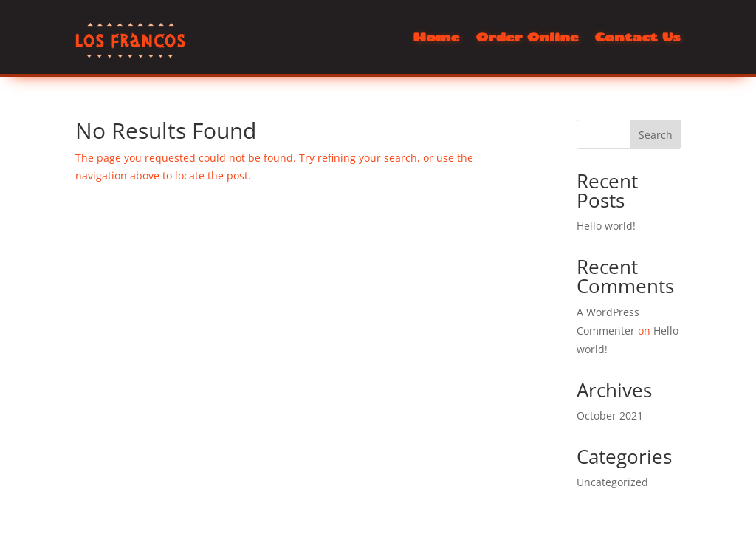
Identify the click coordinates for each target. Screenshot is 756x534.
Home (436, 38)
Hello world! (606, 226)
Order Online (527, 38)
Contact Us (638, 38)
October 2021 (610, 415)
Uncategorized (612, 482)
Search (656, 135)
